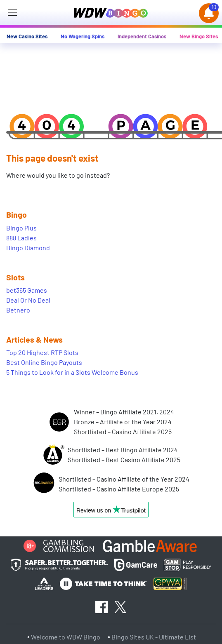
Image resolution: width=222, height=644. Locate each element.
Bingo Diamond (28, 248)
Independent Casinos (142, 36)
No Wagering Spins (83, 36)
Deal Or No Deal (28, 300)
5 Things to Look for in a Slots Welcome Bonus (72, 372)
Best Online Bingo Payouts (44, 362)
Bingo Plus (21, 228)
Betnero (18, 310)
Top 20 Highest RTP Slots (42, 352)
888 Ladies (21, 238)
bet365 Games (27, 290)
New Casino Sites (27, 36)
